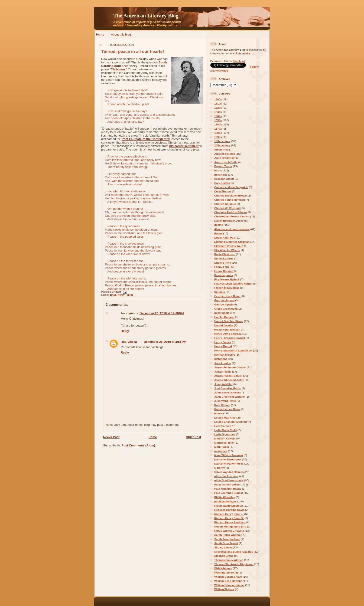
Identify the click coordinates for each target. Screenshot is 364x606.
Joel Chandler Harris (227, 388)
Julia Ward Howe (225, 401)
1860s (113, 295)
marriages (221, 451)
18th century (222, 141)
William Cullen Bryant (228, 577)
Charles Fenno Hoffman (230, 200)
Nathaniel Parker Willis (229, 464)
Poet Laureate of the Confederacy (146, 139)
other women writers (227, 484)
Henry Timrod (125, 295)
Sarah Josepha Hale (227, 539)
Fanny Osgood (224, 271)
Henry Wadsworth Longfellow (233, 350)
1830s (218, 112)
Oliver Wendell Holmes (229, 472)
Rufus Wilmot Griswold (229, 531)
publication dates (225, 501)
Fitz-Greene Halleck (227, 279)
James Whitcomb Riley (229, 380)
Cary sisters (222, 183)
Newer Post (111, 437)
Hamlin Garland (224, 317)
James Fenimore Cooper (230, 367)
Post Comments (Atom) (138, 445)
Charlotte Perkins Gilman (231, 212)
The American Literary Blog (146, 16)
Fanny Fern (222, 267)
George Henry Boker (227, 296)
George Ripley (223, 304)
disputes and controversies (232, 229)
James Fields (223, 372)
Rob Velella (129, 342)
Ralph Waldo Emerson (229, 506)
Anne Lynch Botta (226, 162)
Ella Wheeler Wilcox (227, 250)
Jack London (223, 363)
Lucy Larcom (223, 426)
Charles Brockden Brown (231, 195)
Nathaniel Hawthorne (228, 459)
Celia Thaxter (223, 191)
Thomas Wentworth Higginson (234, 564)
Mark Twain (222, 447)
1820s (218, 108)
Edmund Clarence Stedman (232, 242)
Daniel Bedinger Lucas (229, 221)
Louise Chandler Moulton (231, 422)
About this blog (121, 34)
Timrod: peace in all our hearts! (133, 52)
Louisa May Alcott (226, 418)
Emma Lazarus (224, 258)
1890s (218, 137)
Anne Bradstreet (225, 158)
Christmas (118, 69)
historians (221, 359)
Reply (125, 331)
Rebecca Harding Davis (229, 510)
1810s (218, 103)
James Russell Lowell (228, 376)
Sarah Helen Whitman (228, 535)
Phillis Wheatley (225, 497)
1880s (218, 133)
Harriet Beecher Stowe (229, 321)
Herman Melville (225, 355)
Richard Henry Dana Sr (229, 518)
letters (218, 413)
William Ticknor (224, 589)
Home (100, 34)
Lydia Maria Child (225, 430)
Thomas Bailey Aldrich (229, 560)
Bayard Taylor (223, 166)
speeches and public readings (234, 552)
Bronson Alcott (224, 179)
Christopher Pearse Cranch (232, 216)
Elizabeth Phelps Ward (229, 246)
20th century (222, 145)
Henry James (223, 342)
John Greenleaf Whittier (230, 397)
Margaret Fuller (224, 443)
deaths (219, 225)
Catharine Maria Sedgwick (231, 187)
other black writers (226, 476)
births (218, 170)
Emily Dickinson (225, 254)
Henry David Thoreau (228, 334)
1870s (218, 129)
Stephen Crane (224, 556)
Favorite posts (224, 275)
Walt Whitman (223, 568)
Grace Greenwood (226, 309)
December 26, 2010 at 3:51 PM (165, 342)
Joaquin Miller (223, 384)
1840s (218, 116)
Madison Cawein (225, 438)
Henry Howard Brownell (230, 338)
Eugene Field (223, 263)
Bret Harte (221, 175)
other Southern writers (229, 480)
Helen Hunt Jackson (227, 329)
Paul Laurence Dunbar (229, 493)
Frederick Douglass (227, 288)
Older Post (193, 437)
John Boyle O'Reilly (227, 392)
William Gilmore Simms (229, 585)
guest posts (222, 313)
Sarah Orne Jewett (226, 543)
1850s (218, 120)
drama (218, 233)
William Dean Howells (228, 581)
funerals (219, 292)
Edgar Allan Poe (225, 237)
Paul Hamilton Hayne (228, 489)
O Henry (219, 468)
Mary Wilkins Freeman (229, 455)
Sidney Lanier (223, 547)
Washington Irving (226, 572)
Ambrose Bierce (225, 154)
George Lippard (224, 300)
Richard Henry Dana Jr (229, 514)
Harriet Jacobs (224, 325)
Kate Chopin (222, 405)
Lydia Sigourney (225, 434)
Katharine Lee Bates (227, 409)
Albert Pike (221, 149)
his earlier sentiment (184, 146)
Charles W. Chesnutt (227, 208)
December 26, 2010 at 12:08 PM (162, 313)
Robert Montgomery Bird (230, 526)
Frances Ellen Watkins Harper (233, 283)
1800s (218, 99)
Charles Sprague (225, 204)
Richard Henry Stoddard (230, 522)
